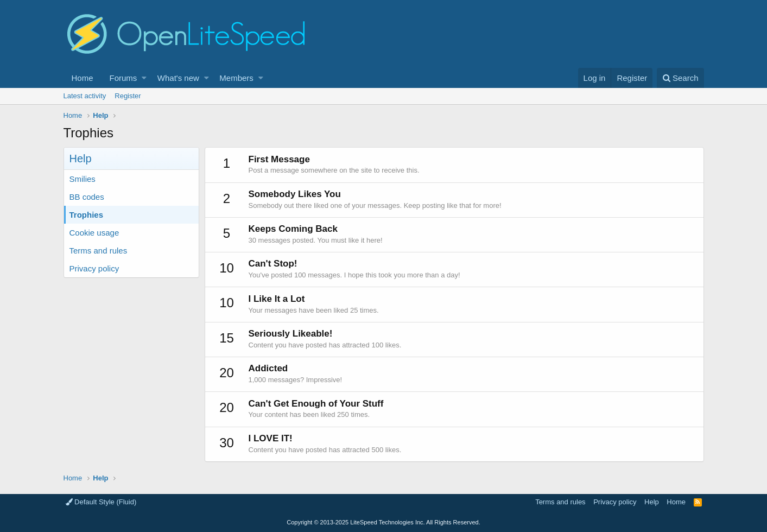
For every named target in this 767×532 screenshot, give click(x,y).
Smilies (83, 179)
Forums (123, 78)
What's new (178, 78)
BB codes (87, 197)
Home (83, 78)
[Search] (680, 78)
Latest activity (85, 96)
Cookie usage (94, 233)
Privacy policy (94, 268)
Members (236, 78)
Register (128, 96)
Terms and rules (99, 251)
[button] (144, 78)
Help (652, 502)
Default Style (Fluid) (101, 502)
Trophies (87, 215)
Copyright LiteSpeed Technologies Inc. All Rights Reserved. (383, 522)
